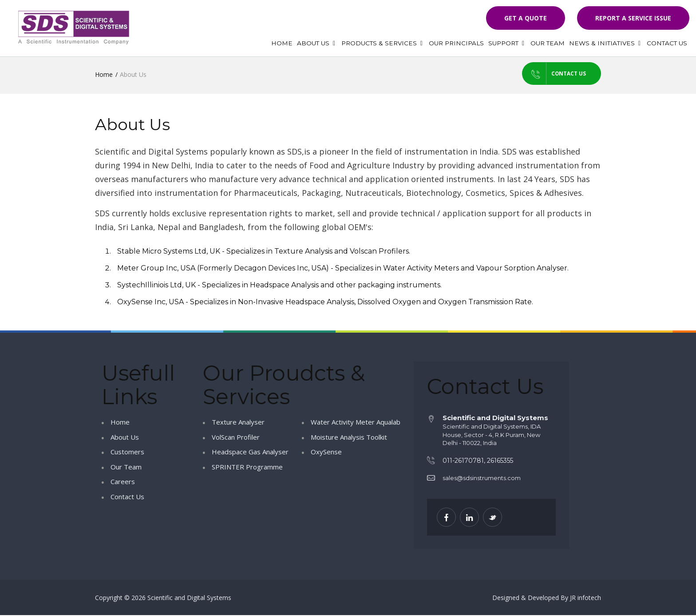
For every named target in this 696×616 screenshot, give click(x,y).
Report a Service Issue (633, 18)
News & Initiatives (606, 43)
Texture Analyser (238, 423)
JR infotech (585, 598)
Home (282, 43)
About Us (317, 43)
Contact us (547, 74)
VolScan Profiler (236, 438)
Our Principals (456, 43)
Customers (127, 453)
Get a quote (526, 18)
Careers (123, 482)
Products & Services (383, 43)
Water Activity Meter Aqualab (356, 423)
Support (507, 43)
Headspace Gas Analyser (250, 453)
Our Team (548, 43)
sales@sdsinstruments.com (482, 479)
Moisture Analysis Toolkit (349, 438)
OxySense (326, 453)
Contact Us (667, 43)
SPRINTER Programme (247, 467)
